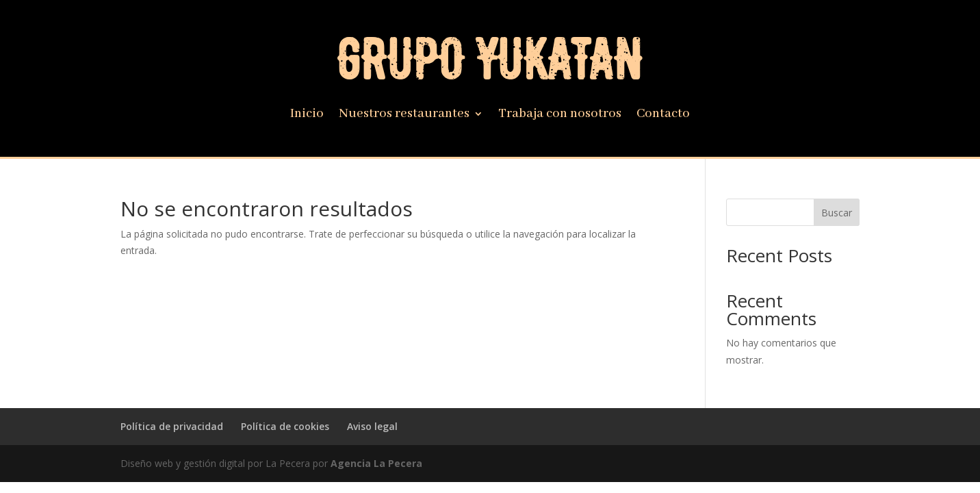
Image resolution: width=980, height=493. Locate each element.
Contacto (663, 115)
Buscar (837, 213)
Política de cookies (285, 426)
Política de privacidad (172, 426)
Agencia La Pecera (376, 463)
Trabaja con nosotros (560, 115)
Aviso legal (372, 426)
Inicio (307, 115)
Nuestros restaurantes (404, 115)
